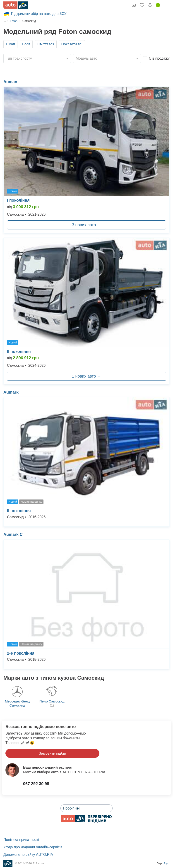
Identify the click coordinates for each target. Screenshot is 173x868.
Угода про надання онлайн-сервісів (33, 847)
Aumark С (13, 534)
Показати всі (72, 44)
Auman (10, 82)
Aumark (11, 392)
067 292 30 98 (36, 784)
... (5, 21)
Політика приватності (21, 840)
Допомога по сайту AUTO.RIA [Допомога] (28, 855)
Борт (26, 44)
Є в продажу (159, 58)
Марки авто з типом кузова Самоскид (54, 678)
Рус (166, 863)
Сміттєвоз (46, 44)
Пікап (10, 44)
